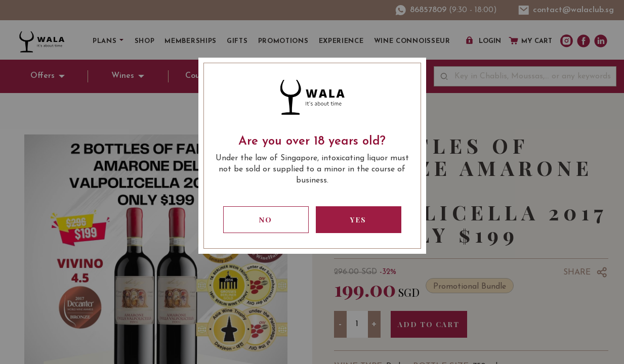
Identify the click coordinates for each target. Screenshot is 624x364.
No (266, 220)
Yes (358, 220)
